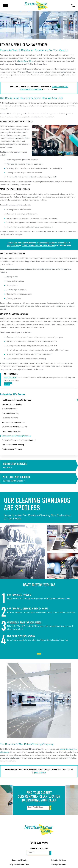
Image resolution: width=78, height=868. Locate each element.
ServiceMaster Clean (26, 61)
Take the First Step (19, 385)
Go (50, 818)
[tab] (77, 408)
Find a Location (39, 859)
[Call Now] (73, 6)
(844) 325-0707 (13, 246)
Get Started (39, 663)
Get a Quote (15, 391)
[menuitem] (39, 408)
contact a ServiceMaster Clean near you (38, 246)
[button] (6, 6)
